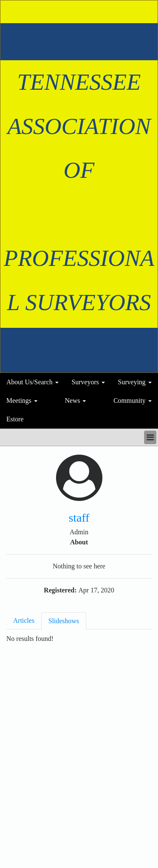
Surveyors (85, 382)
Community (129, 401)
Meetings (19, 401)
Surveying (132, 382)
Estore (15, 419)
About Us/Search (29, 382)
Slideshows (64, 621)
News (72, 401)
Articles (24, 620)
